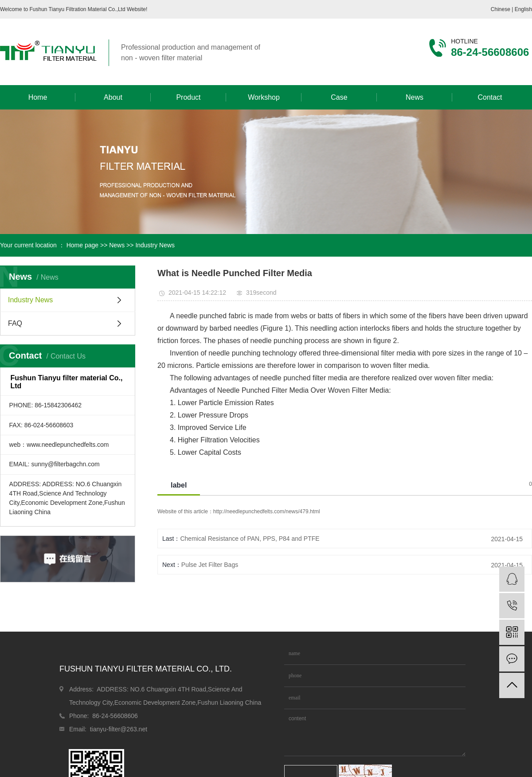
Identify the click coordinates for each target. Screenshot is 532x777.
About (113, 97)
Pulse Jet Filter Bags (210, 565)
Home (38, 97)
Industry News (155, 245)
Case (339, 97)
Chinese (501, 9)
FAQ (15, 323)
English (523, 9)
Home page (82, 245)
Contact (490, 97)
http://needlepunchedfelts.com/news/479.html (267, 511)
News (415, 97)
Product (188, 97)
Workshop (264, 97)
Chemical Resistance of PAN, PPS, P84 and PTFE (250, 539)
